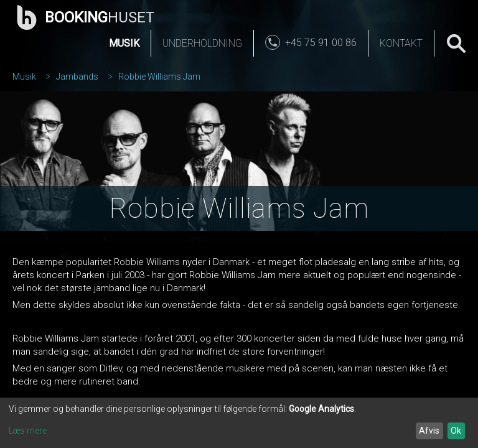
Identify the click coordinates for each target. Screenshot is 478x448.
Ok (456, 431)
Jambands (77, 77)
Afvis (429, 431)
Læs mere (28, 431)
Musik (124, 43)
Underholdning (202, 43)
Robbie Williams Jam (159, 77)
